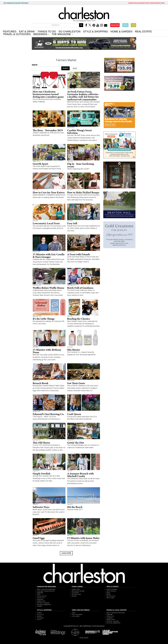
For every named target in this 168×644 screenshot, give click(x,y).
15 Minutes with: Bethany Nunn (47, 351)
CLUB (133, 25)
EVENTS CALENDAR (112, 589)
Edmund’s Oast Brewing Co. (48, 414)
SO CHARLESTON (69, 31)
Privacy (82, 638)
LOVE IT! (39, 620)
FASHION (39, 616)
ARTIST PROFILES (111, 591)
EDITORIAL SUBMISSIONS (44, 605)
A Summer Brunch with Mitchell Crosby (80, 475)
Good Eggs (39, 538)
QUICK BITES (75, 593)
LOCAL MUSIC (76, 616)
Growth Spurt (40, 164)
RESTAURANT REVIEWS (78, 591)
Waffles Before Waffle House (48, 288)
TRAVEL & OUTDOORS (17, 34)
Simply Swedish (42, 474)
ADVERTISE (40, 600)
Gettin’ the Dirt (76, 443)
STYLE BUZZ (40, 618)
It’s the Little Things (44, 319)
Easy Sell (72, 223)
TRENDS (39, 613)
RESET (75, 68)
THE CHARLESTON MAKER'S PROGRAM (16, 3)
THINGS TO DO (47, 31)
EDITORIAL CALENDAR (43, 603)
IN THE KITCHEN (76, 594)
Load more (66, 553)
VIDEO (73, 613)
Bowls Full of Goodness (80, 288)
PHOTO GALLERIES (77, 615)
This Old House (41, 443)
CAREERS (39, 606)
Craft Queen (74, 414)
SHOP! (125, 25)
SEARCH (65, 68)
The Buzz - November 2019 (48, 130)
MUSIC (108, 593)
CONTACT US (41, 598)
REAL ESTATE (143, 31)
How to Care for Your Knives (49, 192)
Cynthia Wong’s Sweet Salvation (79, 132)
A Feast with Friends (79, 254)
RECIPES (74, 596)
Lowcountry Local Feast (46, 223)
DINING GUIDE (76, 589)
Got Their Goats (76, 383)
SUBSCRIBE (115, 25)
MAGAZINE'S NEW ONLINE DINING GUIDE (146, 3)
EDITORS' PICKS (111, 596)
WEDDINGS (41, 34)
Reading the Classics (79, 319)
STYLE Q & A (40, 615)
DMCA (87, 638)
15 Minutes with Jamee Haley (83, 538)
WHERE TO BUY (41, 601)
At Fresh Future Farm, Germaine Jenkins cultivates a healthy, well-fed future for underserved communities (83, 95)
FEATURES (10, 31)
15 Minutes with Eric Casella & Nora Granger (49, 256)
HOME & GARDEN (121, 31)
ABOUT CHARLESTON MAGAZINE (46, 589)
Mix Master (74, 350)
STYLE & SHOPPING (95, 31)
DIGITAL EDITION (42, 596)
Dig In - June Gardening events (81, 165)
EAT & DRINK (27, 31)
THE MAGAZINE (62, 34)
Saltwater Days (41, 507)
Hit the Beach (75, 507)
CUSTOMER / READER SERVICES (46, 591)
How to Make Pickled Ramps (83, 192)
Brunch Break (40, 383)
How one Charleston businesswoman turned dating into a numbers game (48, 94)
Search (35, 65)
